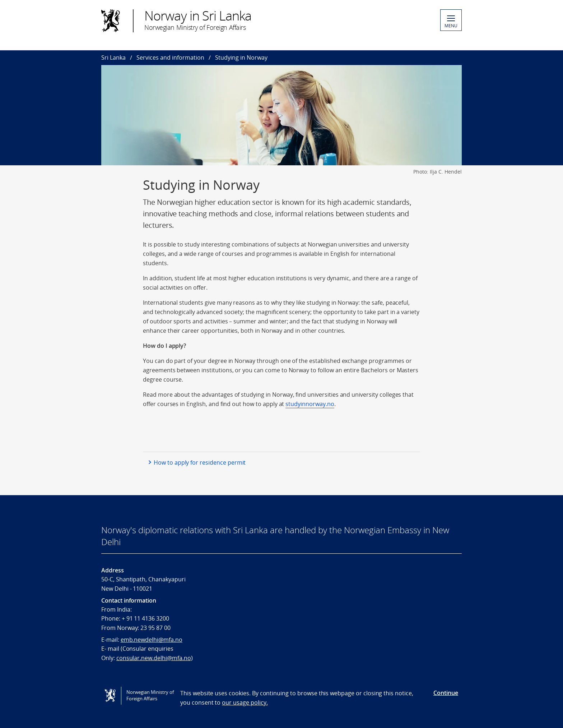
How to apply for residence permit (200, 462)
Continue (446, 693)
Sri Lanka (113, 57)
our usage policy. (245, 702)
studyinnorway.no (310, 404)
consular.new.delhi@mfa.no (154, 658)
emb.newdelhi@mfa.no (152, 640)
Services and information (170, 57)
